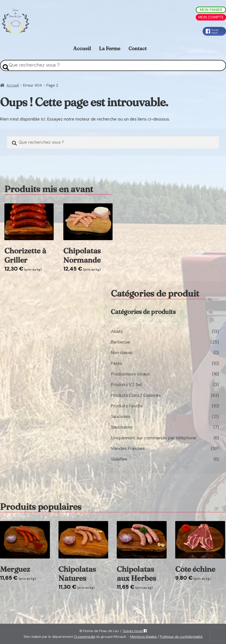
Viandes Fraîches (128, 448)
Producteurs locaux (130, 374)
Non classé (122, 353)
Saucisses (121, 416)
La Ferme (110, 48)
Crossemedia (85, 637)
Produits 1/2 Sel (126, 384)
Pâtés (116, 363)
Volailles (119, 459)
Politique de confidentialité (181, 637)
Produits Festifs (126, 406)
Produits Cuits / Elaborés (136, 395)
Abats (117, 331)
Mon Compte (211, 17)
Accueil (82, 48)
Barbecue (120, 342)
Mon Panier (211, 10)
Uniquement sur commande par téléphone (153, 438)
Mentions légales (144, 637)
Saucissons (122, 427)
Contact (137, 48)
